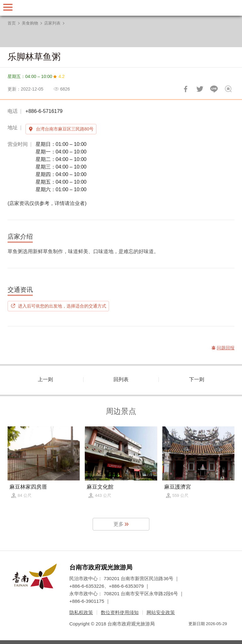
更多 (118, 524)
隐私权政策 (81, 612)
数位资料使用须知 (120, 612)
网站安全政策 (161, 612)
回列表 (121, 379)
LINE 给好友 (214, 89)
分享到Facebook (186, 89)
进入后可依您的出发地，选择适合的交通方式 (62, 306)
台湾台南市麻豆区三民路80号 (65, 129)
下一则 (197, 379)
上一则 (45, 379)
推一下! (200, 89)
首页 (12, 23)
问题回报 (228, 89)
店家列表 (52, 23)
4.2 (62, 76)
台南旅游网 (121, 8)
